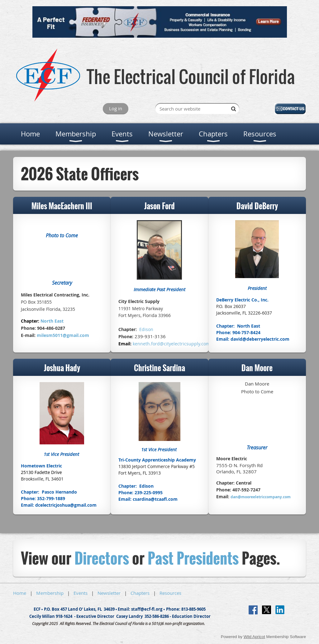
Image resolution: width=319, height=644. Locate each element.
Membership (50, 593)
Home (20, 593)
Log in (116, 108)
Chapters (140, 593)
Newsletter (109, 593)
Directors (102, 558)
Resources (170, 593)
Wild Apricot (254, 637)
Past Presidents (193, 558)
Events (81, 593)
